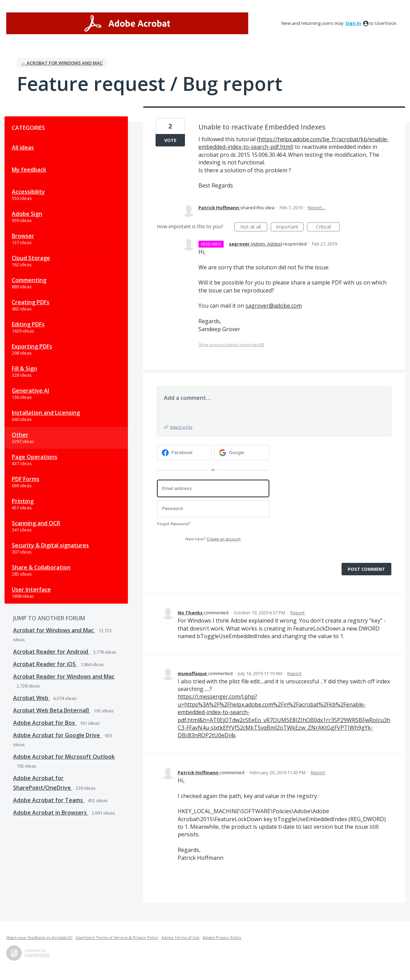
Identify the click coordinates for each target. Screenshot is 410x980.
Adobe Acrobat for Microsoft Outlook (64, 757)
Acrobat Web (31, 698)
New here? (213, 539)
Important (290, 227)
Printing (23, 501)
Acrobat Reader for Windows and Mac (64, 676)
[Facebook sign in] (184, 453)
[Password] (213, 509)
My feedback (29, 170)
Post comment (366, 569)
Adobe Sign (27, 214)
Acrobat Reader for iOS (45, 664)
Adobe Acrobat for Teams (49, 800)
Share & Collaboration (41, 567)
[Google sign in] (242, 453)
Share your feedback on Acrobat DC (39, 937)
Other (20, 435)
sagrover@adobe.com (274, 306)
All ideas (23, 147)
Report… (317, 208)
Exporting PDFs (32, 346)
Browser (23, 236)
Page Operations (35, 457)
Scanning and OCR (36, 523)
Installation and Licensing (46, 413)
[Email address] (213, 488)
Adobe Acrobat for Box (45, 723)
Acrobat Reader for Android (51, 652)
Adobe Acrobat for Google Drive (57, 735)
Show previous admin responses (231, 344)
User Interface (31, 589)
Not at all (254, 227)
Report (297, 613)
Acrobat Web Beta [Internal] (52, 710)
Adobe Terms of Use (180, 937)
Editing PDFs (28, 324)
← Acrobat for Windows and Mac (62, 63)
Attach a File (181, 427)
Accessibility (28, 192)
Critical (328, 227)
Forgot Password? (174, 524)
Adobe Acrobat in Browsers (51, 813)
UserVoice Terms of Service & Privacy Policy (117, 937)
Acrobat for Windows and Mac (54, 630)
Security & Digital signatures (50, 545)
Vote (170, 140)
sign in (353, 23)
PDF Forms (26, 479)
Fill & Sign (24, 368)
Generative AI (30, 391)
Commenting (29, 280)
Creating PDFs (31, 302)
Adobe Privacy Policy (222, 937)
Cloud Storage (31, 258)
